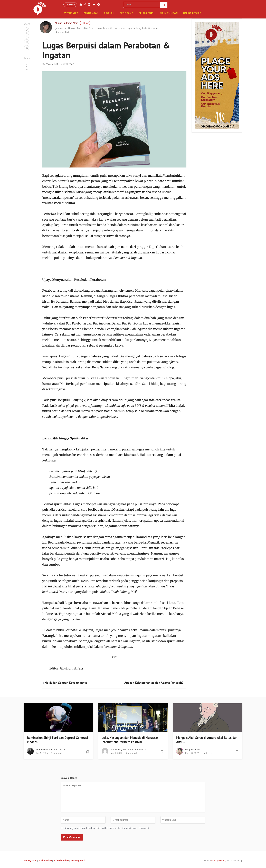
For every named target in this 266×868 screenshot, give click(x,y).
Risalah (109, 13)
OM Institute (192, 13)
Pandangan (91, 13)
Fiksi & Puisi (146, 13)
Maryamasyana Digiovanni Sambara (129, 751)
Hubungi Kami (78, 862)
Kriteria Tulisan (62, 862)
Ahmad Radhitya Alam (66, 24)
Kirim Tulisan (169, 13)
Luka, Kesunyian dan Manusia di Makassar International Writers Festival (130, 741)
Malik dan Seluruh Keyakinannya (66, 684)
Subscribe (70, 5)
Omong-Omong (219, 862)
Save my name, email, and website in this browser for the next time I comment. (107, 829)
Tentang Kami (30, 862)
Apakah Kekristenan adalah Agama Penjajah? (154, 684)
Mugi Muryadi (192, 751)
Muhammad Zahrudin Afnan (50, 751)
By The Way (71, 13)
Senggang (127, 13)
